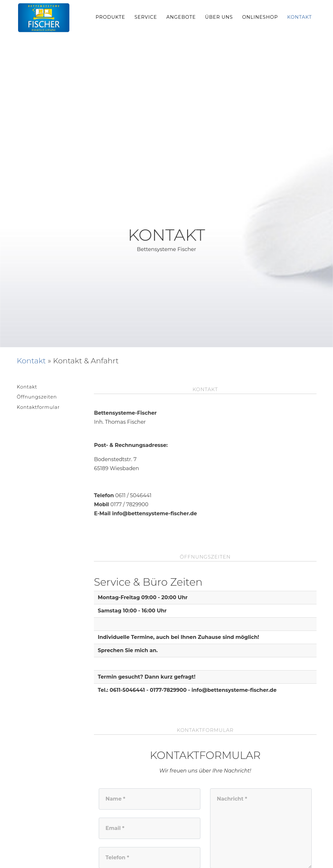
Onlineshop (260, 17)
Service (146, 17)
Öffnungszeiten (37, 397)
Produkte (110, 17)
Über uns (219, 17)
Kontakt (300, 17)
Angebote (181, 17)
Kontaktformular (38, 407)
